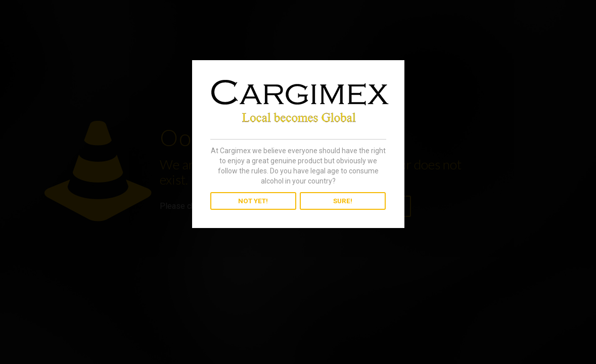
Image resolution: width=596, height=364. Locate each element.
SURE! (343, 201)
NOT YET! (253, 201)
